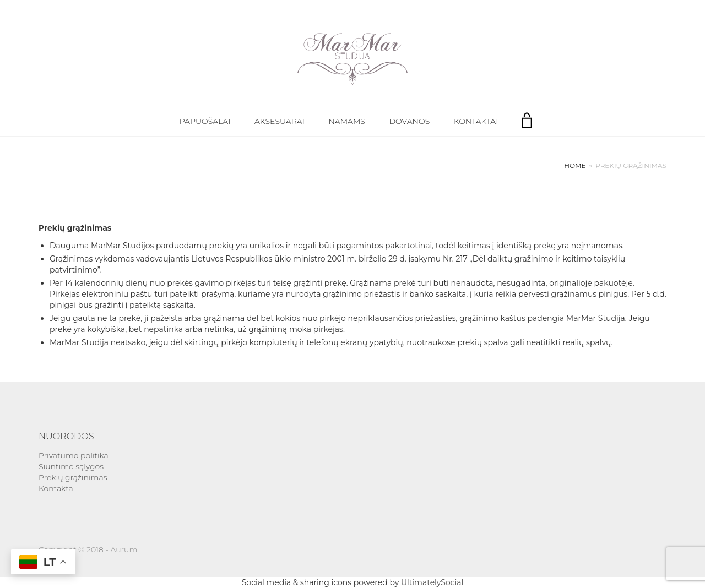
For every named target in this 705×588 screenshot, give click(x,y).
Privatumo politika (74, 455)
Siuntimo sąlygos (71, 466)
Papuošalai (205, 121)
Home (575, 165)
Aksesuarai (280, 121)
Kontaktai (476, 121)
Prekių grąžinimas (73, 477)
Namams (346, 121)
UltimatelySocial (432, 582)
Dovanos (410, 121)
